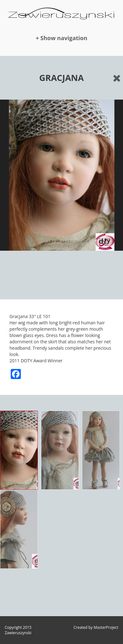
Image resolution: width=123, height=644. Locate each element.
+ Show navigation (61, 38)
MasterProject (106, 627)
